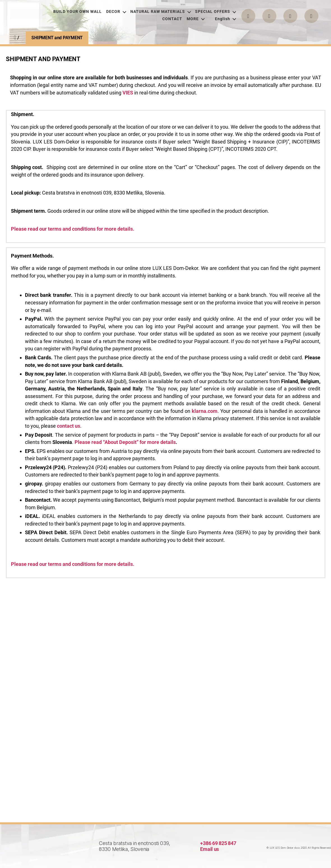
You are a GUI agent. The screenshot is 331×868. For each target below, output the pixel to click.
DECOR (113, 12)
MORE (193, 19)
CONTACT (172, 19)
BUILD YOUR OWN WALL (77, 12)
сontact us (69, 426)
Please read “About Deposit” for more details (125, 442)
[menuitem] (222, 19)
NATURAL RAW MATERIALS (158, 12)
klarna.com (205, 411)
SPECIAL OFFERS (213, 12)
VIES (128, 93)
